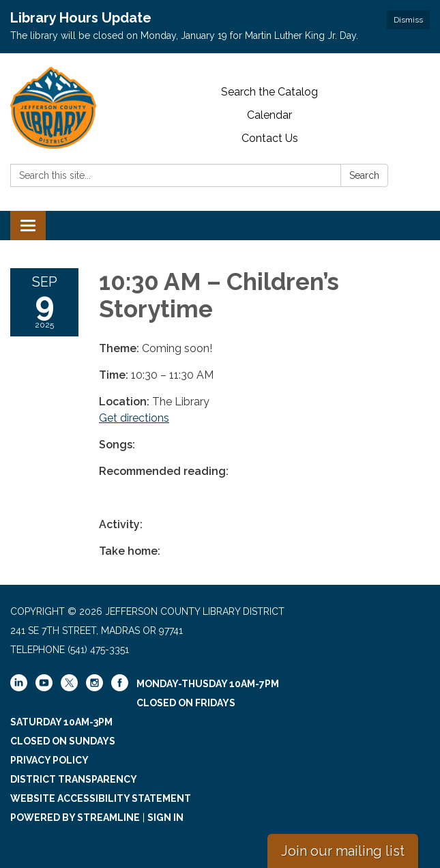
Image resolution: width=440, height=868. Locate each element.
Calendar (269, 115)
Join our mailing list (343, 851)
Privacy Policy (49, 760)
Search (364, 175)
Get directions (134, 418)
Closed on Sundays (63, 741)
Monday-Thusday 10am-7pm (208, 684)
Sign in (165, 818)
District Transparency (74, 779)
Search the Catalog (269, 92)
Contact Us (270, 138)
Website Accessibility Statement (101, 798)
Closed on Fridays (186, 703)
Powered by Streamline (75, 818)
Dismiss (408, 20)
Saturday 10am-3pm (61, 722)
